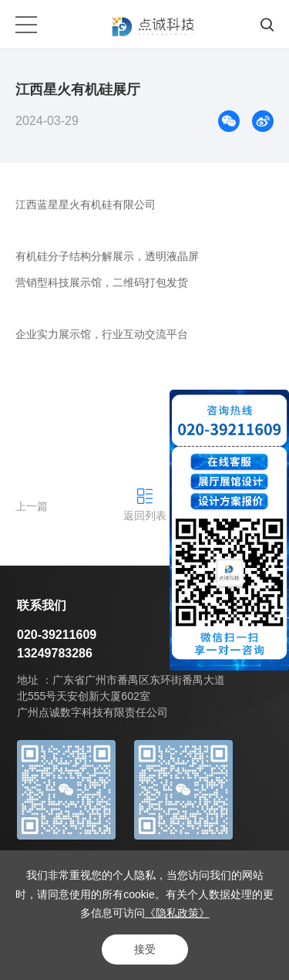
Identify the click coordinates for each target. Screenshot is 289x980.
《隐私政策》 (177, 913)
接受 (145, 949)
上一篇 (32, 506)
